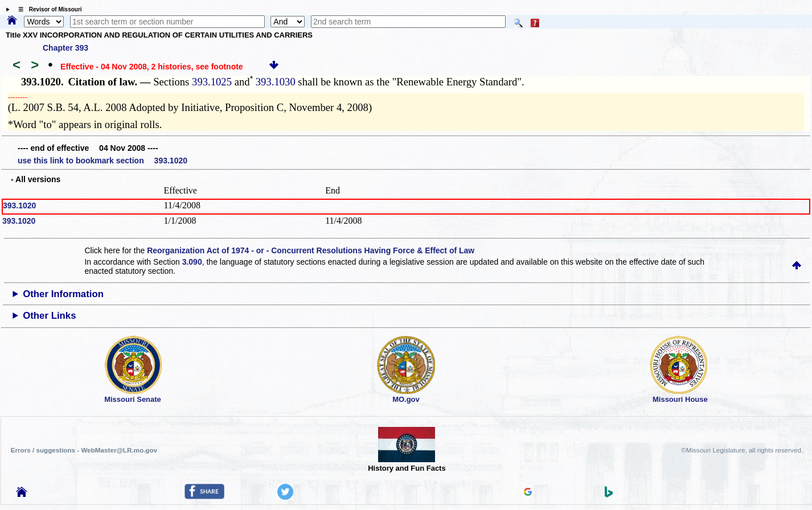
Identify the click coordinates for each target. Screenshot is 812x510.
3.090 (192, 262)
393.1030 (274, 82)
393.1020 (19, 205)
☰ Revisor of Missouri (47, 9)
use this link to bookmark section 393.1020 (102, 161)
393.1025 (212, 82)
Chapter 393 (65, 48)
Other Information (63, 294)
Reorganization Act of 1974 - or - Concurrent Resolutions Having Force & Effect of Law (311, 250)
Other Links (49, 316)
